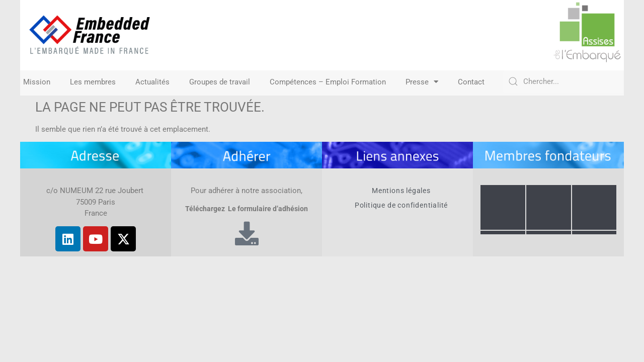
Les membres (93, 82)
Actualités (152, 82)
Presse (422, 82)
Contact (471, 82)
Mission (37, 82)
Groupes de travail (220, 82)
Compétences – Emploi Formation (328, 82)
